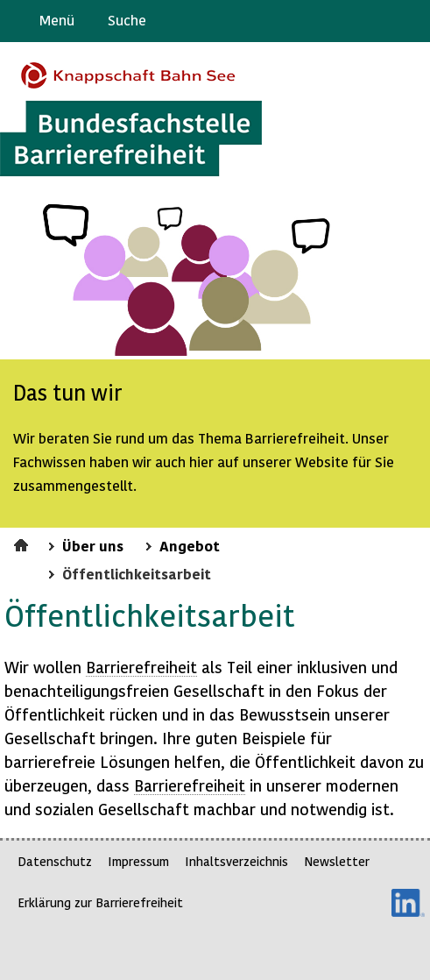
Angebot (190, 545)
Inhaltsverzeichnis (236, 861)
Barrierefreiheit (141, 667)
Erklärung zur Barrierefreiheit (100, 902)
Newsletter (337, 861)
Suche (127, 20)
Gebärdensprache (377, 21)
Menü (57, 20)
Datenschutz (55, 861)
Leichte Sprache (409, 21)
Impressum (138, 861)
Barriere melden (343, 21)
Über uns (93, 545)
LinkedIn (408, 903)
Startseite (23, 543)
